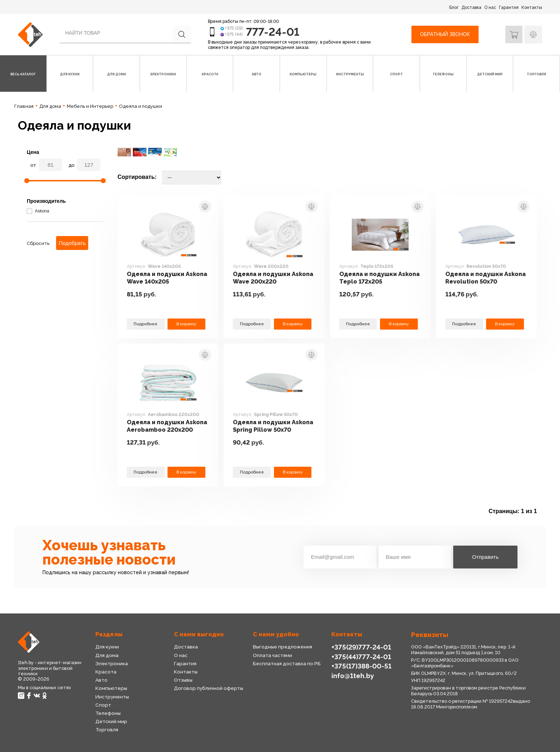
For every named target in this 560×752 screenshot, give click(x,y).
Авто (101, 680)
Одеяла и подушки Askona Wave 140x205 (161, 278)
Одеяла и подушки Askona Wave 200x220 (267, 278)
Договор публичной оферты (208, 688)
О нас (490, 7)
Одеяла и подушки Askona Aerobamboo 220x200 (159, 426)
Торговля (107, 730)
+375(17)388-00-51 (361, 666)
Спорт (103, 705)
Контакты (532, 7)
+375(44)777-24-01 (360, 656)
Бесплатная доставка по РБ (287, 663)
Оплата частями (272, 655)
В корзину (186, 324)
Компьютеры (111, 688)
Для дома (107, 655)
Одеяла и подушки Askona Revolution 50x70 (484, 278)
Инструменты (112, 697)
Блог (454, 7)
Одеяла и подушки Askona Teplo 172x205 (373, 278)
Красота (106, 672)
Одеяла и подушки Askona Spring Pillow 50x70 (265, 426)
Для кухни (107, 647)
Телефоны (108, 713)
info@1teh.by (353, 675)
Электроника (112, 663)
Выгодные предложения (282, 647)
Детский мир (111, 721)
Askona (38, 211)
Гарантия (509, 7)
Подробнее (146, 324)
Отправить (485, 557)
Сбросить (38, 243)
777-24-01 (273, 32)
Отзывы (183, 680)
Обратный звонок (444, 34)
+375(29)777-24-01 (360, 647)
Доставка (471, 7)
